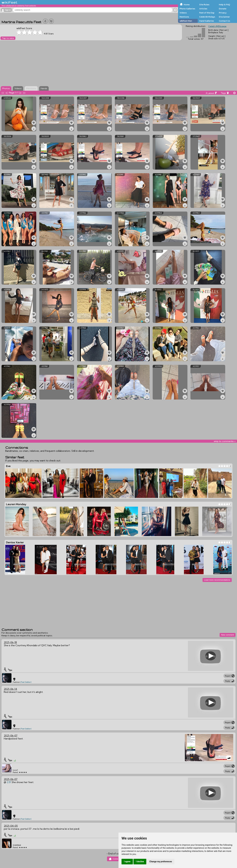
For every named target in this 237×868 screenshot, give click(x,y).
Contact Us (224, 21)
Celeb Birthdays (207, 17)
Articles (203, 9)
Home (187, 5)
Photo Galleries (187, 9)
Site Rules (204, 5)
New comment (228, 635)
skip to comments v (225, 441)
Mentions (184, 17)
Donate (223, 9)
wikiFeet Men (186, 21)
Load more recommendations (217, 580)
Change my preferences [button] (161, 862)
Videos (183, 13)
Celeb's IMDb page (217, 26)
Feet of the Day (207, 13)
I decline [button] (140, 862)
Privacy (223, 13)
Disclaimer (224, 17)
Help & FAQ (224, 5)
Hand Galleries (207, 21)
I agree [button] (127, 862)
